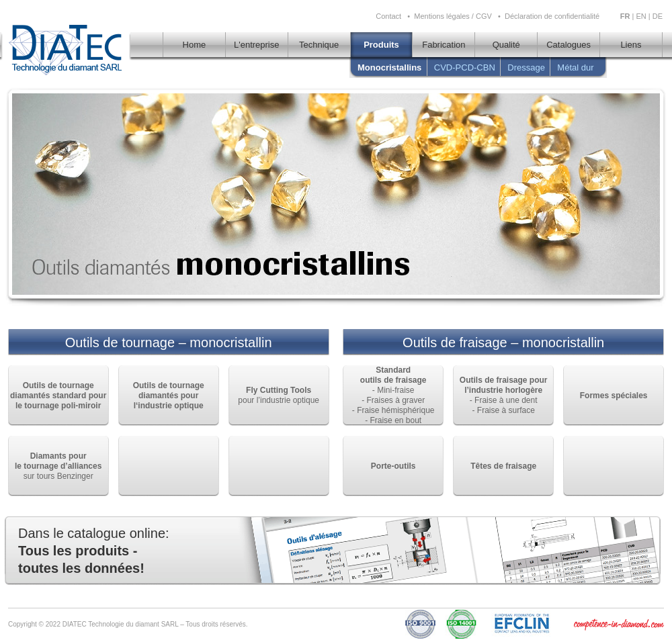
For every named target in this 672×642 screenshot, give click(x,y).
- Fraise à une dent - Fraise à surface (504, 395)
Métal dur (576, 67)
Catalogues (569, 45)
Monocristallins (392, 67)
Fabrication (444, 45)
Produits (381, 45)
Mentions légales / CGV (453, 16)
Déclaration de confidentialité (552, 16)
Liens (631, 45)
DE (658, 16)
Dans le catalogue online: (94, 551)
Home (195, 45)
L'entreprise (257, 45)
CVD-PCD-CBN (465, 67)
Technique (319, 45)
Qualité (506, 45)
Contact (388, 16)
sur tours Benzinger (58, 466)
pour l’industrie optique (279, 395)
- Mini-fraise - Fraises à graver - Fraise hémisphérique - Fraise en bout (393, 395)
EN (641, 16)
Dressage (526, 67)
